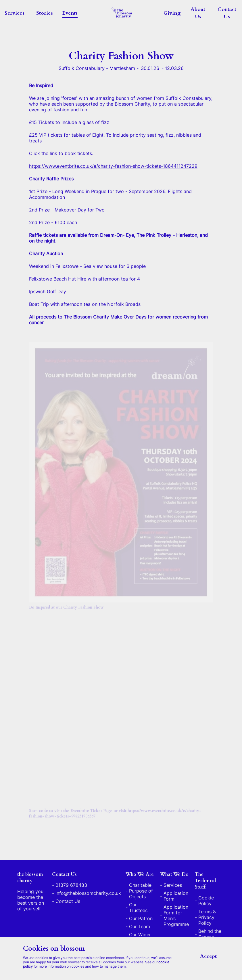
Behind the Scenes (210, 934)
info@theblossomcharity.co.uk (88, 893)
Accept (208, 956)
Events (70, 13)
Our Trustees (138, 907)
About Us (198, 13)
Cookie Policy (206, 901)
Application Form (176, 896)
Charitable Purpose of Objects (141, 891)
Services (15, 13)
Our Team (140, 926)
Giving (172, 13)
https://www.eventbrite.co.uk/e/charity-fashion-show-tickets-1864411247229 (113, 167)
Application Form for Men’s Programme (176, 916)
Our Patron (141, 918)
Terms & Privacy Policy (207, 917)
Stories (45, 13)
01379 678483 (71, 885)
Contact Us (227, 13)
